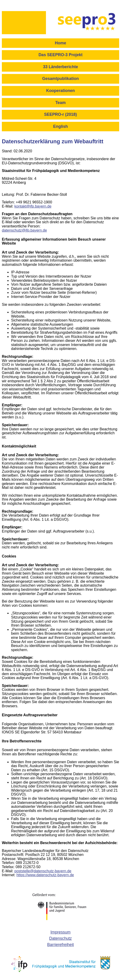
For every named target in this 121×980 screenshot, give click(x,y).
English (60, 126)
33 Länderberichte (60, 67)
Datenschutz (60, 938)
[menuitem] (60, 44)
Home (61, 43)
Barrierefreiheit (60, 945)
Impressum (60, 932)
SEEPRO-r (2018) (60, 114)
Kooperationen (60, 91)
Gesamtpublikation (60, 79)
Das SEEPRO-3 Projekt (61, 55)
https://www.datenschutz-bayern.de (45, 875)
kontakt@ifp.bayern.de (33, 206)
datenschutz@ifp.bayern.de (24, 230)
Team (61, 103)
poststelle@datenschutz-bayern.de (43, 871)
